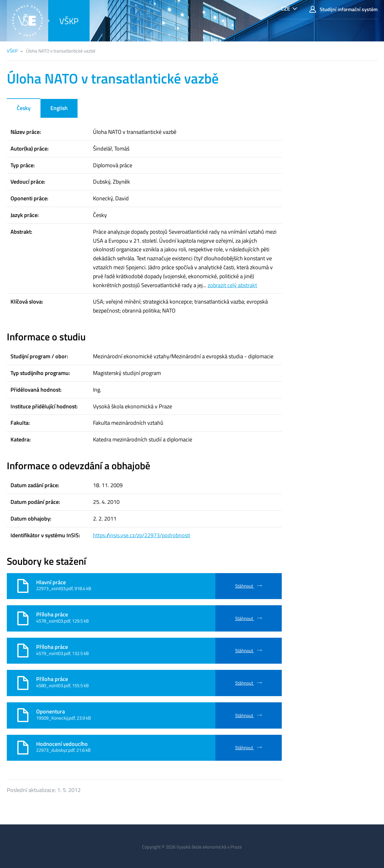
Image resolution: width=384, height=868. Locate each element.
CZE (285, 9)
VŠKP (69, 21)
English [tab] (59, 108)
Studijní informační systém (343, 9)
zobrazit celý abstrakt (232, 285)
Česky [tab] (24, 108)
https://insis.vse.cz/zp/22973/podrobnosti (142, 535)
